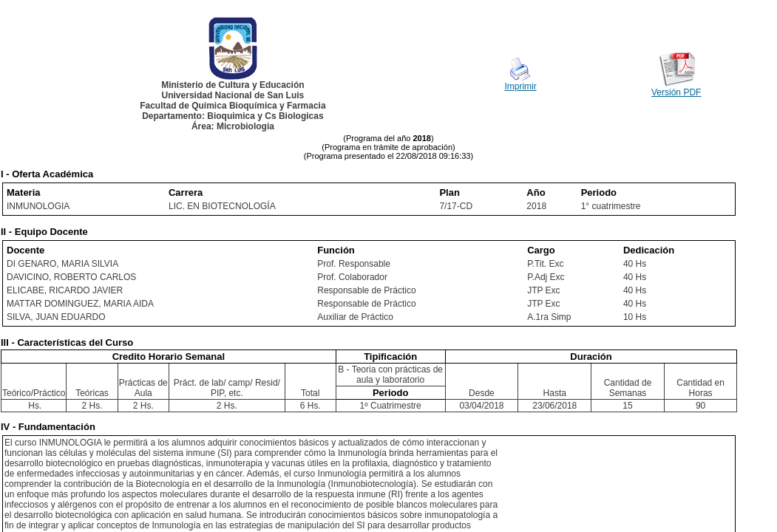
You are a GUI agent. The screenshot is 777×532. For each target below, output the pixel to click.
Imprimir (520, 86)
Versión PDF (676, 92)
